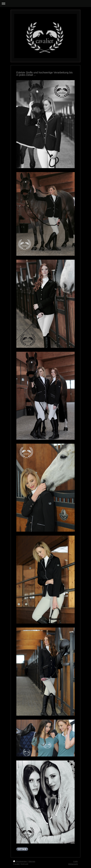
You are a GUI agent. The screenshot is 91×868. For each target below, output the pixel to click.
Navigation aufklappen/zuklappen (45, 4)
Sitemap (32, 861)
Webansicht (73, 864)
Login (76, 861)
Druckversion (20, 861)
